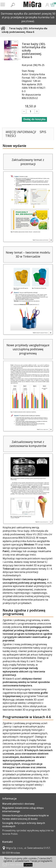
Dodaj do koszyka (34, 119)
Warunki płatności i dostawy (18, 804)
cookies (33, 858)
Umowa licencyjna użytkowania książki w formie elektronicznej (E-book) (25, 817)
